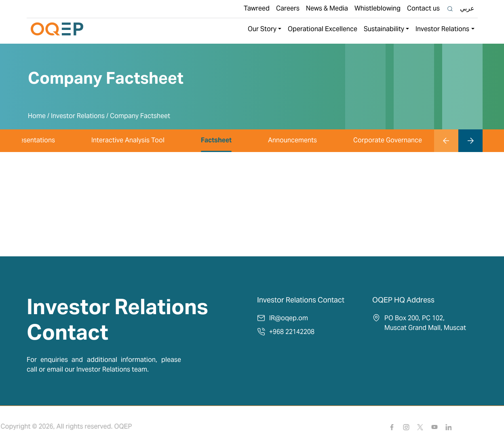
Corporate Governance (388, 141)
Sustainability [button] (384, 30)
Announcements (292, 141)
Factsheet (216, 141)
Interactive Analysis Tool (128, 141)
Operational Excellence (323, 30)
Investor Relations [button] (442, 30)
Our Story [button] (262, 30)
